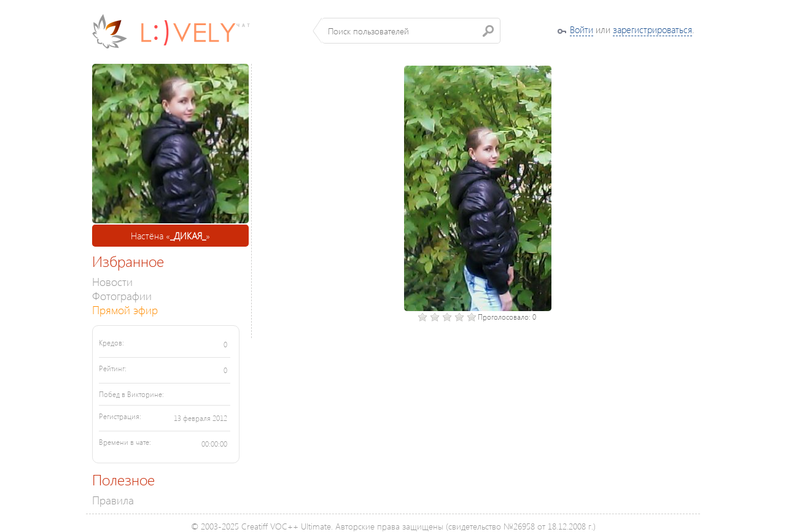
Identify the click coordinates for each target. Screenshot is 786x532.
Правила (113, 500)
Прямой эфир (125, 310)
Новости (112, 281)
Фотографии (122, 295)
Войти (582, 29)
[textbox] (411, 31)
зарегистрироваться (652, 29)
